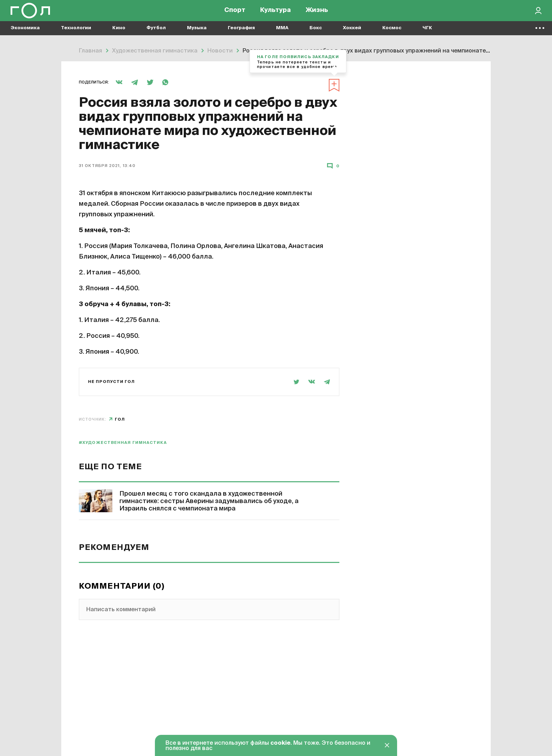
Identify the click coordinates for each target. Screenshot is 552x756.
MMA (282, 35)
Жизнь (317, 14)
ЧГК (427, 35)
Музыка (197, 35)
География (241, 35)
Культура (275, 14)
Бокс (316, 35)
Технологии (76, 35)
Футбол (156, 35)
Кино (119, 35)
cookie (280, 743)
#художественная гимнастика (123, 443)
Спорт (235, 14)
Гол (120, 419)
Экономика (25, 35)
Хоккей (352, 35)
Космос (392, 35)
